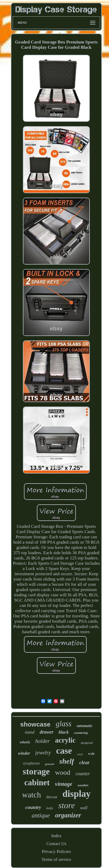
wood (63, 772)
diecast (52, 797)
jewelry (43, 753)
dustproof (87, 743)
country (33, 807)
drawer (47, 732)
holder (43, 741)
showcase (35, 724)
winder (24, 753)
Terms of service (56, 859)
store (67, 805)
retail (80, 754)
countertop (81, 733)
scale (91, 754)
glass (64, 724)
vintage (64, 784)
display (76, 794)
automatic (85, 726)
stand (30, 732)
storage (36, 772)
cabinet (37, 782)
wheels (25, 742)
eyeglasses (31, 763)
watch (32, 795)
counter (83, 774)
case (64, 751)
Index (56, 836)
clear (84, 762)
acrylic (65, 740)
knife (50, 808)
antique (41, 815)
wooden (83, 785)
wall (84, 808)
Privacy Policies (56, 852)
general (49, 764)
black (64, 732)
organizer (68, 815)
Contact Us (56, 844)
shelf (67, 761)
